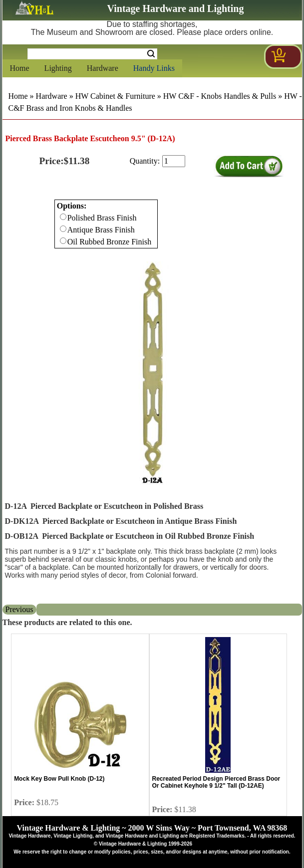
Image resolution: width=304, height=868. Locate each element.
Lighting (58, 68)
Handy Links (154, 68)
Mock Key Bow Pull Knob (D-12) (59, 779)
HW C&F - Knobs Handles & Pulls (220, 96)
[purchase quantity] (174, 161)
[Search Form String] (92, 54)
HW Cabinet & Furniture (115, 96)
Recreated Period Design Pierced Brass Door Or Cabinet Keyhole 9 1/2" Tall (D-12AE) (216, 782)
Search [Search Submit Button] (151, 54)
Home (20, 68)
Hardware (103, 68)
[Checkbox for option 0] (63, 217)
